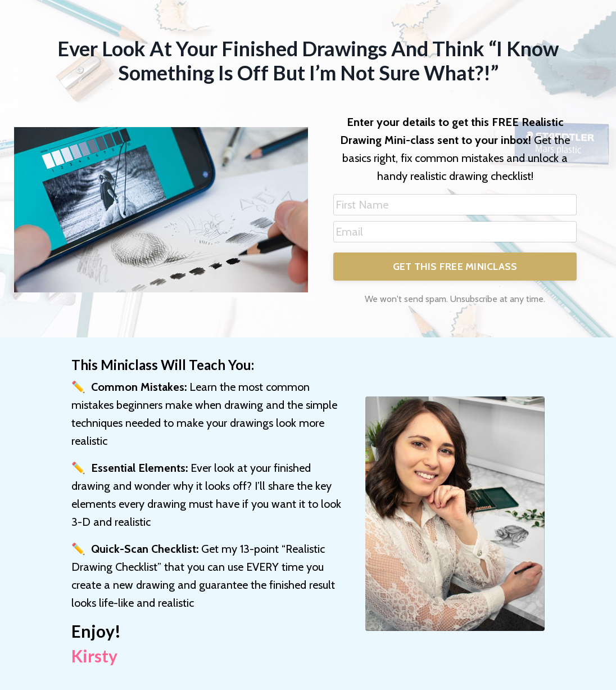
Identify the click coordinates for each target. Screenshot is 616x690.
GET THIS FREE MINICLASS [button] (455, 267)
